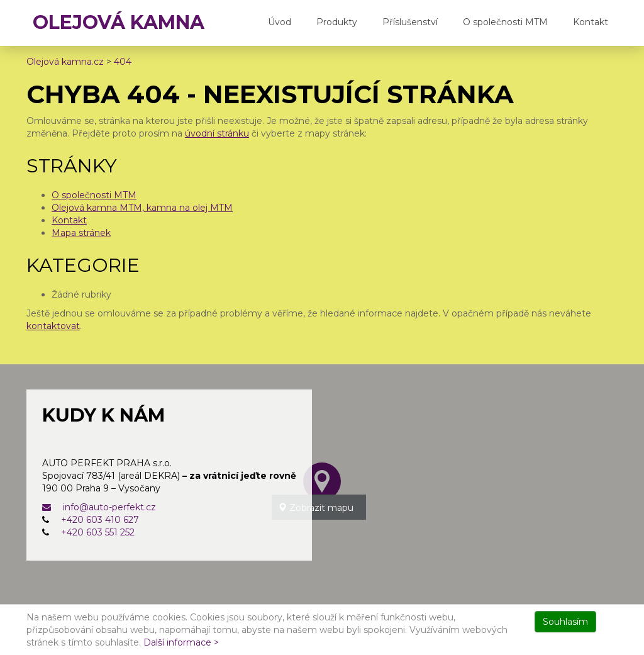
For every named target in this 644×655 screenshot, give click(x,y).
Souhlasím (565, 622)
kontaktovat (53, 326)
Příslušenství (410, 22)
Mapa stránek (81, 233)
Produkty (337, 22)
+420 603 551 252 (98, 532)
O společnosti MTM (505, 22)
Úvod (280, 22)
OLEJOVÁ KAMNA (119, 22)
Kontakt (591, 22)
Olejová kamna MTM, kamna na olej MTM (142, 208)
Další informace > (181, 642)
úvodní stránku (217, 133)
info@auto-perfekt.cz (99, 507)
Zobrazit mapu (316, 508)
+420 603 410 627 (100, 520)
